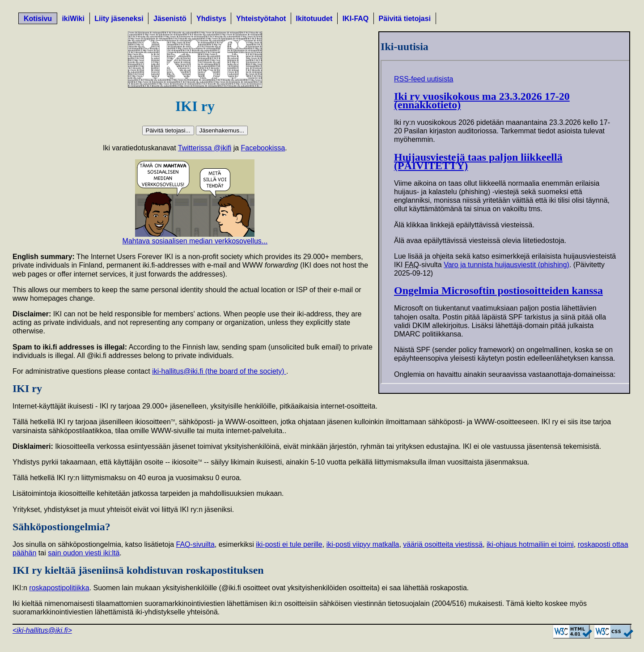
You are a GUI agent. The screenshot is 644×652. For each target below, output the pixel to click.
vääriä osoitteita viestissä (443, 544)
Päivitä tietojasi (405, 19)
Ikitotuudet (314, 19)
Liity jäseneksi (119, 19)
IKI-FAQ (356, 19)
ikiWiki (73, 19)
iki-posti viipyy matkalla (363, 544)
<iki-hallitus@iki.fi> (42, 630)
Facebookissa (263, 148)
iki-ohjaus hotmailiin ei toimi (530, 544)
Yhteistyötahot (261, 19)
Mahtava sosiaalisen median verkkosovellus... (195, 241)
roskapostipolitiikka (59, 588)
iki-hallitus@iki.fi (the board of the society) (219, 371)
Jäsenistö (170, 19)
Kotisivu (38, 19)
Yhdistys (211, 19)
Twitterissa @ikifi (205, 148)
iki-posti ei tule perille (289, 544)
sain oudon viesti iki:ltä (84, 553)
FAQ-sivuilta (195, 544)
